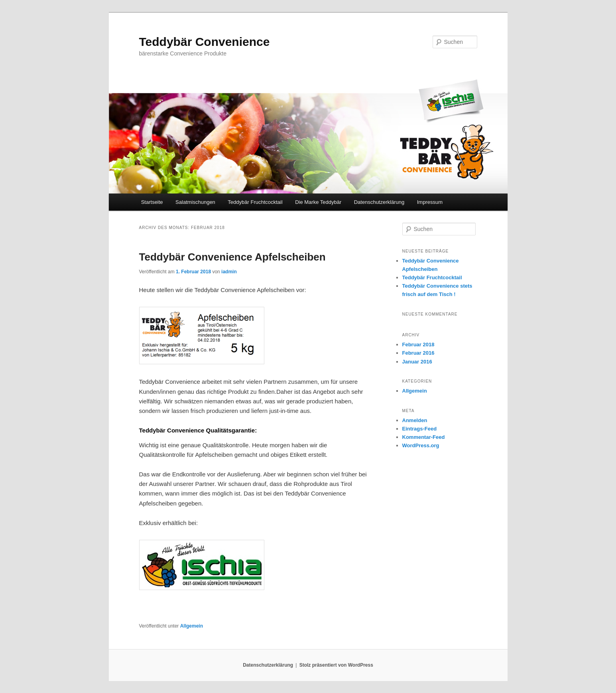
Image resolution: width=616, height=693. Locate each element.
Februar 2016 (418, 353)
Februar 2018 (418, 345)
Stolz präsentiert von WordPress (336, 665)
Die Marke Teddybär (318, 202)
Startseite (152, 202)
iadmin (229, 272)
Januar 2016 (417, 362)
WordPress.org (421, 445)
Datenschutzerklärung (379, 202)
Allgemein (192, 626)
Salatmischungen (195, 202)
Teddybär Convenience (205, 42)
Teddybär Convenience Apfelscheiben (232, 257)
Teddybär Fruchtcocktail (255, 202)
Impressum (430, 202)
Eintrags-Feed (420, 429)
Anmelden (415, 420)
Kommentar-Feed (424, 437)
